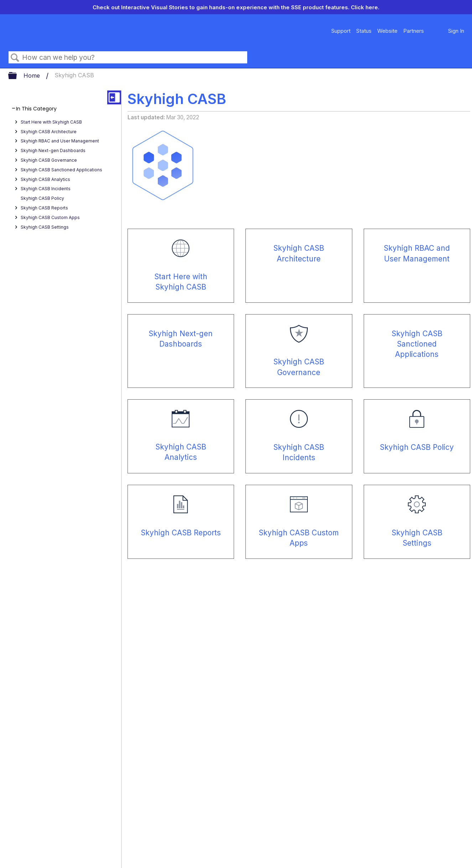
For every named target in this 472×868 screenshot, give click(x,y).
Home (33, 76)
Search (15, 58)
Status (364, 31)
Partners (414, 31)
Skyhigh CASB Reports (44, 208)
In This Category (36, 109)
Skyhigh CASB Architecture (49, 132)
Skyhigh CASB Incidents (46, 189)
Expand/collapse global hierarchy (17, 76)
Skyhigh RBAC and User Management (60, 141)
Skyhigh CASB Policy (42, 198)
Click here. (365, 7)
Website (387, 31)
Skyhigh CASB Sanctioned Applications (61, 170)
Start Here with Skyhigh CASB (51, 122)
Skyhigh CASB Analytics (45, 179)
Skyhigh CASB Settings (45, 227)
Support (341, 31)
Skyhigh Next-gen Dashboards (53, 150)
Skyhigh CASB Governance (49, 160)
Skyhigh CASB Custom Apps (50, 217)
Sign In (456, 31)
